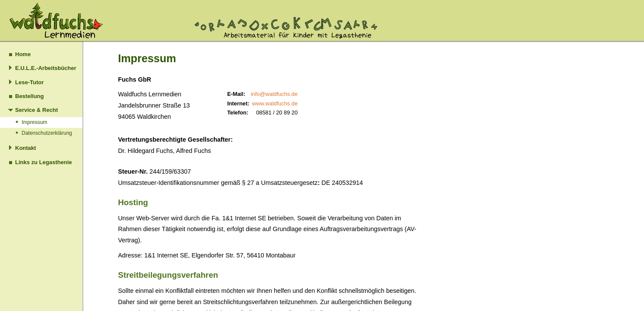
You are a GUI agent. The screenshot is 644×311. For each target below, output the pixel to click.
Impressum (34, 122)
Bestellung (29, 96)
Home (23, 54)
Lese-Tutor (29, 82)
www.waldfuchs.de (275, 103)
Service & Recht (36, 110)
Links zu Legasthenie (43, 162)
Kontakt (25, 148)
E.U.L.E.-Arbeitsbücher (46, 68)
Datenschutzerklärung (47, 133)
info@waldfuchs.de (274, 94)
